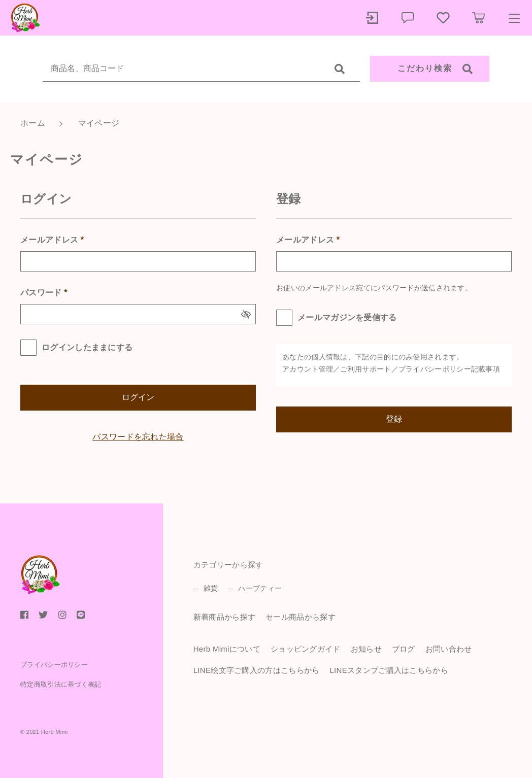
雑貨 (211, 588)
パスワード (44, 293)
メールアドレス (52, 240)
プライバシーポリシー (435, 369)
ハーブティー (260, 588)
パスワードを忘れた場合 (138, 437)
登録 (394, 419)
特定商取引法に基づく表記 (61, 684)
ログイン (138, 397)
